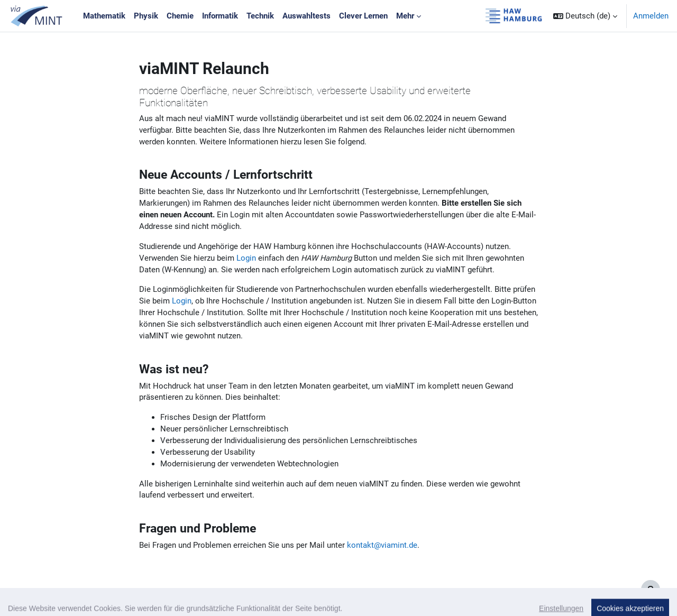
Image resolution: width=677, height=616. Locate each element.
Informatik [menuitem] (220, 16)
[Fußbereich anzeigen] (651, 590)
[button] (585, 16)
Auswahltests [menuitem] (307, 16)
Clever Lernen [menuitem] (363, 16)
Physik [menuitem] (146, 16)
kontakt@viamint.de (382, 555)
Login (246, 262)
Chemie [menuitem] (180, 16)
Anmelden (651, 16)
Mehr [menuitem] (405, 16)
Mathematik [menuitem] (104, 16)
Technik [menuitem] (260, 16)
